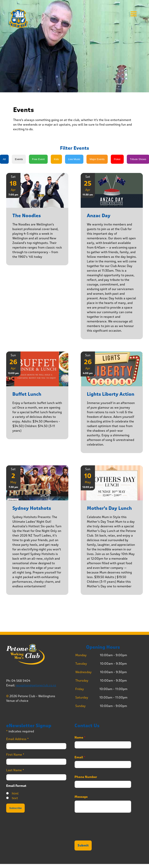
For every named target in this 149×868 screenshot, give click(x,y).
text (15, 798)
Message (81, 797)
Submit (83, 845)
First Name (15, 755)
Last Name (15, 770)
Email (80, 757)
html (15, 793)
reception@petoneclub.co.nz (36, 685)
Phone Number (86, 777)
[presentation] (104, 834)
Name (80, 738)
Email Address (17, 739)
